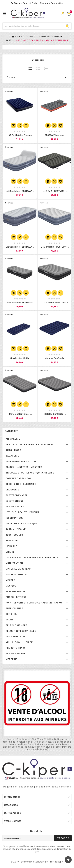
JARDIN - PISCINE (16, 529)
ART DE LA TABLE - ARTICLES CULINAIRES (29, 444)
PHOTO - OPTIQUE (16, 597)
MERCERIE (11, 659)
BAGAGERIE (12, 456)
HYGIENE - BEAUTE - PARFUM (22, 512)
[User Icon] (63, 14)
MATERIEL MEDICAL (17, 574)
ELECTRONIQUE (15, 501)
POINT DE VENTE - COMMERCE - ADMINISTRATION (34, 603)
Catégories (12, 431)
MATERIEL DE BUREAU (18, 569)
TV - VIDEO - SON (15, 637)
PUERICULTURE (14, 608)
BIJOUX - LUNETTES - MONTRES (24, 467)
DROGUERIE (12, 490)
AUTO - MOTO (13, 450)
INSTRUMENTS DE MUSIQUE (21, 524)
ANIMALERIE (13, 439)
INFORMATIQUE (14, 518)
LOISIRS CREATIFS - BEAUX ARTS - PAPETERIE (32, 557)
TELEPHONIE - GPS (16, 625)
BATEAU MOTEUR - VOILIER (21, 461)
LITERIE (10, 552)
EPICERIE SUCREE (16, 654)
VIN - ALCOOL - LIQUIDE (19, 642)
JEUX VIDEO (12, 541)
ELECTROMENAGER (17, 495)
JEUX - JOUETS (14, 535)
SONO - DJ (11, 614)
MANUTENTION (14, 563)
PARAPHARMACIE (16, 591)
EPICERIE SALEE (15, 507)
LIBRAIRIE (11, 546)
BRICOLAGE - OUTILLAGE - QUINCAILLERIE (30, 473)
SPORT (10, 620)
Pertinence (37, 77)
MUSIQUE (11, 586)
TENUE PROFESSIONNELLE (21, 631)
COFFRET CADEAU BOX (19, 478)
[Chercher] (33, 26)
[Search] (67, 26)
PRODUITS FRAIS (15, 648)
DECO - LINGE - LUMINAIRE (21, 484)
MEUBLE (10, 580)
